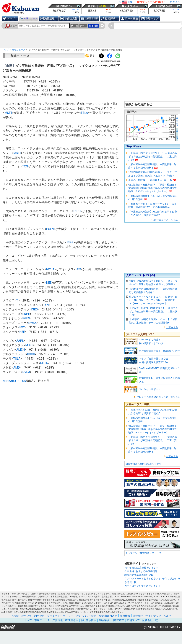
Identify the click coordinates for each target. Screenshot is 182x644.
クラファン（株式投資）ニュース (143, 553)
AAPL (20, 341)
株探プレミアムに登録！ (151, 2)
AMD (17, 368)
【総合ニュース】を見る (165, 220)
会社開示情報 (91, 18)
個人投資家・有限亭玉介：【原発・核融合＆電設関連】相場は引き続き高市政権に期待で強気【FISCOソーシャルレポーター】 (152, 188)
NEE (49, 283)
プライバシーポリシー (60, 616)
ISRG (70, 242)
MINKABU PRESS (14, 381)
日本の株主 (132, 18)
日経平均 (59, 6)
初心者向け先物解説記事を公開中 (143, 464)
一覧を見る (172, 327)
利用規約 (39, 616)
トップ (11, 18)
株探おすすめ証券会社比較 (139, 575)
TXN (25, 166)
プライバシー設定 (86, 616)
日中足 (177, 121)
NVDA (26, 372)
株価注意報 (71, 18)
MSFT (8, 113)
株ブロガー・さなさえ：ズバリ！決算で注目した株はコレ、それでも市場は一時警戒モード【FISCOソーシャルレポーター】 (153, 300)
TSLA (84, 113)
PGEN (50, 229)
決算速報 (49, 18)
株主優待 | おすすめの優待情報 (141, 571)
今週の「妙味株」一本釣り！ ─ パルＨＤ (150, 180)
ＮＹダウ (127, 6)
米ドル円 (93, 6)
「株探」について (21, 616)
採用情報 (125, 616)
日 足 (177, 134)
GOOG (31, 354)
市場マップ (152, 18)
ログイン (175, 2)
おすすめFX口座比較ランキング (142, 568)
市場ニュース (31, 18)
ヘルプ (167, 616)
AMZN (21, 350)
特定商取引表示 (108, 616)
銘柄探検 (110, 18)
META (44, 363)
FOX (78, 269)
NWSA (50, 269)
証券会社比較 (150, 620)
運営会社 (138, 616)
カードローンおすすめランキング (143, 586)
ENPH (77, 211)
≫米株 (126, 2)
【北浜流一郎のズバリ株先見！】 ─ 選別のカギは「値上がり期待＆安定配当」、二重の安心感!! (153, 157)
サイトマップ (153, 616)
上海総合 (160, 6)
